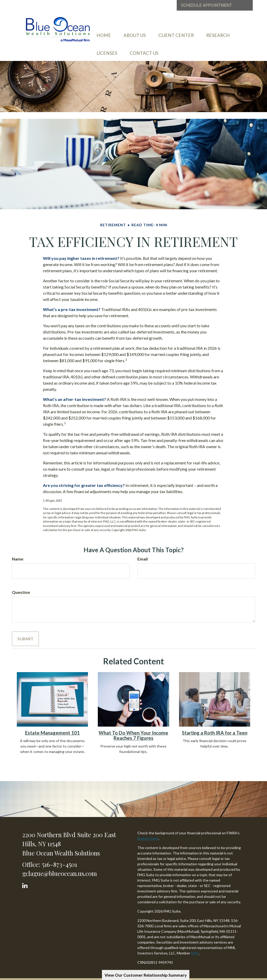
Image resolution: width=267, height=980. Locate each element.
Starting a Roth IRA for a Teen (215, 724)
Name (18, 550)
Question (21, 584)
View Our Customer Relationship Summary (146, 975)
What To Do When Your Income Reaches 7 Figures (133, 727)
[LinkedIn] (26, 876)
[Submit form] (25, 630)
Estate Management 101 (52, 724)
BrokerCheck (148, 830)
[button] (147, 34)
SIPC (195, 944)
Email (143, 550)
